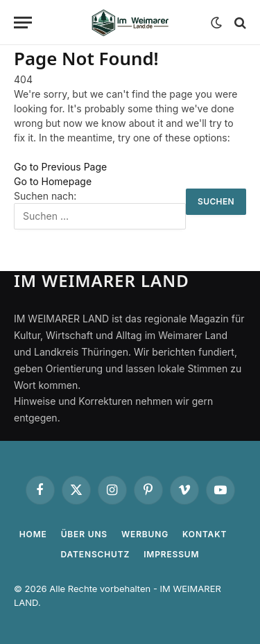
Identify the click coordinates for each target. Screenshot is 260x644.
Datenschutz (96, 554)
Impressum (171, 554)
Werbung (145, 534)
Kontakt (205, 534)
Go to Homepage (53, 181)
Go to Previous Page (60, 167)
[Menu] (23, 23)
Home (33, 534)
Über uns (84, 534)
